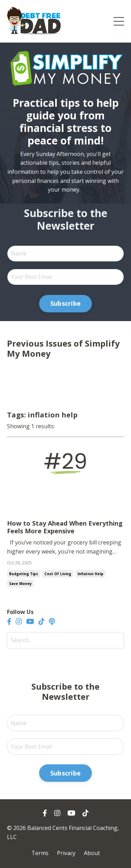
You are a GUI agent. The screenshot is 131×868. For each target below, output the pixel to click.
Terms (40, 853)
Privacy (66, 853)
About (92, 853)
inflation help (90, 574)
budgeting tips (24, 574)
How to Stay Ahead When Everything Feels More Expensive (65, 527)
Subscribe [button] (65, 303)
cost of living (58, 574)
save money (20, 584)
